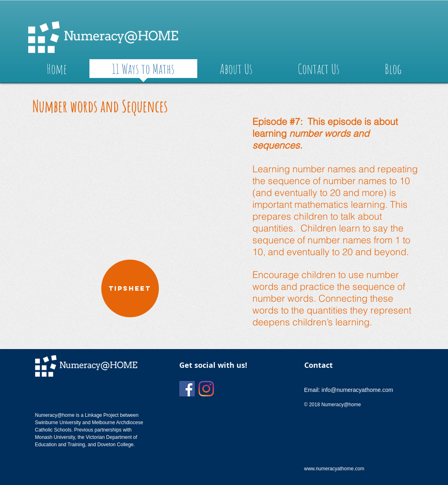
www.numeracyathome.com (334, 469)
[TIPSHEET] (130, 288)
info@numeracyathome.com (357, 390)
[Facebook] (187, 389)
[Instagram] (206, 389)
